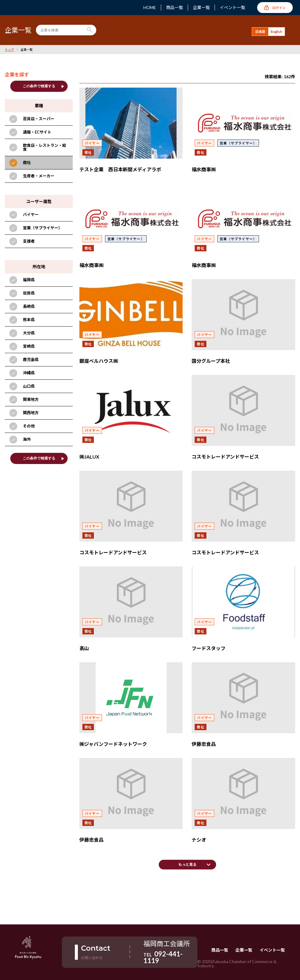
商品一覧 (174, 8)
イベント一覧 (232, 8)
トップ (9, 50)
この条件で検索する (44, 86)
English (276, 32)
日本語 (260, 32)
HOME (150, 8)
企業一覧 (201, 8)
